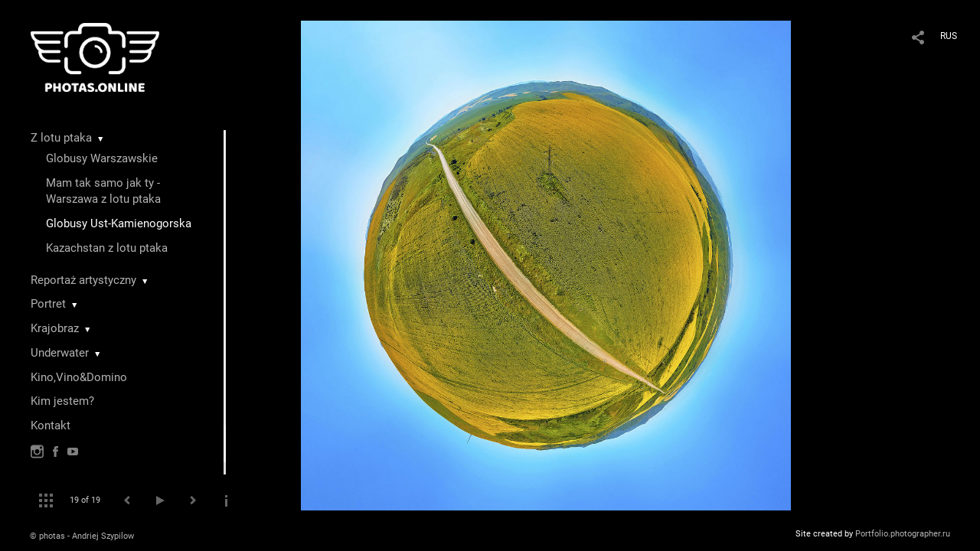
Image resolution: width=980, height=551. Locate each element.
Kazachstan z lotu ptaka (107, 248)
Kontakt (51, 425)
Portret (48, 304)
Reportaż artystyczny (83, 280)
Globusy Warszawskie (102, 158)
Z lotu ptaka (61, 138)
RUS (949, 36)
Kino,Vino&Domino (79, 377)
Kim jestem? (62, 401)
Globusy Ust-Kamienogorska (119, 223)
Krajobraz (55, 328)
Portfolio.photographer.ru (903, 534)
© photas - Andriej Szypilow (82, 536)
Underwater (60, 353)
